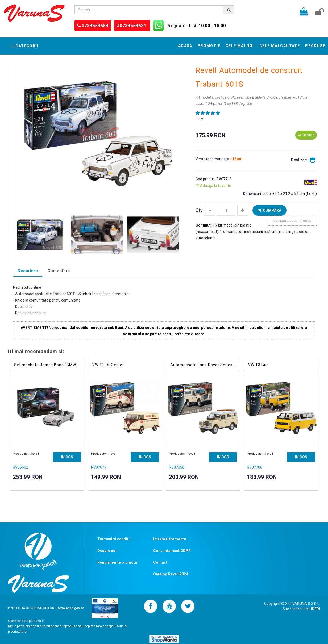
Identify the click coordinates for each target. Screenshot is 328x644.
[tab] (28, 271)
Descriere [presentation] (28, 271)
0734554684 (95, 26)
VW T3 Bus (258, 365)
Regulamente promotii (117, 562)
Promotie (209, 46)
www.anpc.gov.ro (71, 608)
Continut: (204, 225)
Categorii (24, 46)
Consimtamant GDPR (172, 551)
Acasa (185, 46)
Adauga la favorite (213, 186)
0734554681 (134, 26)
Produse (315, 46)
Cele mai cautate (280, 46)
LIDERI (314, 609)
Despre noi (107, 551)
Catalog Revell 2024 (171, 574)
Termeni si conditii (114, 539)
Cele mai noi (240, 46)
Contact (160, 562)
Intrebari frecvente (170, 539)
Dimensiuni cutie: (258, 194)
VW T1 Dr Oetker (108, 365)
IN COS (67, 457)
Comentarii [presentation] (59, 271)
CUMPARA (269, 210)
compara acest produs (292, 221)
